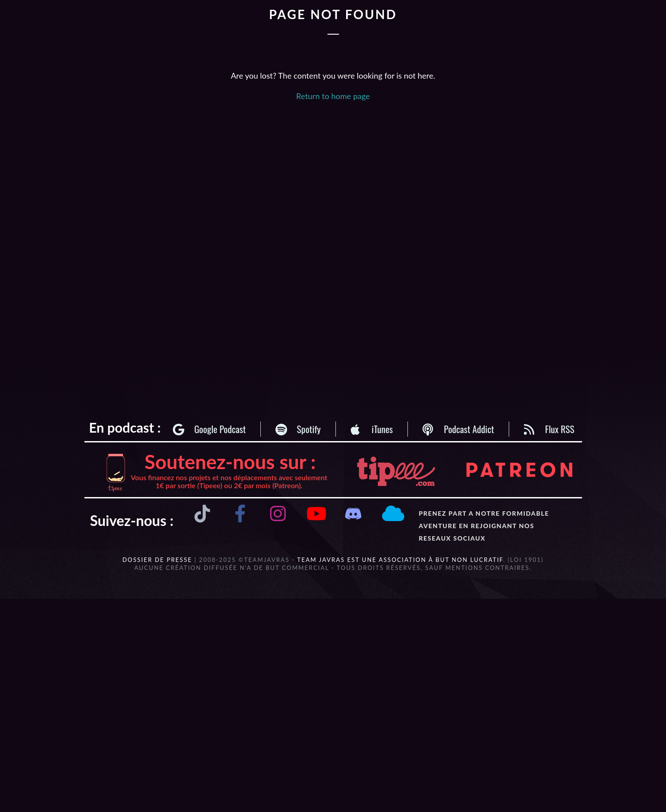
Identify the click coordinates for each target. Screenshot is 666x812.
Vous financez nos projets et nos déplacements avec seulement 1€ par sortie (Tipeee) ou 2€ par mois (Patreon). (229, 481)
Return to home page (333, 96)
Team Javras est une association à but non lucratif (400, 560)
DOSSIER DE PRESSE (157, 560)
